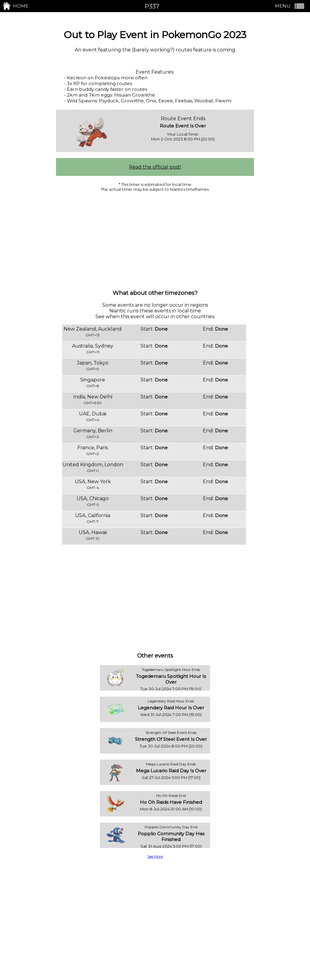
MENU (290, 6)
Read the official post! (155, 167)
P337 (152, 6)
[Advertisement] (155, 240)
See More (155, 856)
